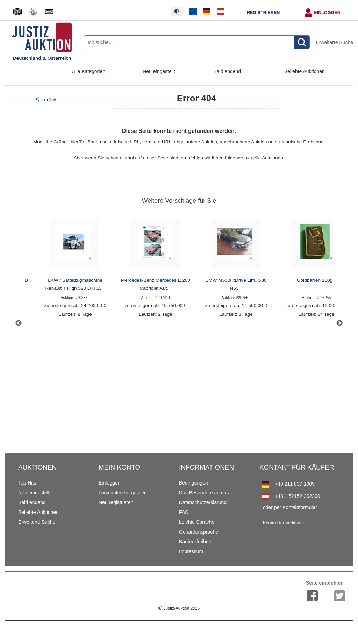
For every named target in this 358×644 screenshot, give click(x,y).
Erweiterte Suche (334, 42)
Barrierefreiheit (195, 542)
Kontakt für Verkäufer (284, 523)
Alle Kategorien (89, 71)
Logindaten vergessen (123, 493)
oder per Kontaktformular (290, 507)
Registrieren (263, 13)
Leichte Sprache (197, 522)
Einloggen (327, 13)
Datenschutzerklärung (203, 502)
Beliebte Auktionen (305, 71)
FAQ (184, 512)
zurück (49, 99)
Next (339, 323)
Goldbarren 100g (315, 280)
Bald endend (227, 71)
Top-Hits (27, 483)
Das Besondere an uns (204, 493)
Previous (19, 323)
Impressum (191, 551)
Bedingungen (194, 483)
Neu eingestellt (159, 71)
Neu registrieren (116, 502)
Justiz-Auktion (179, 608)
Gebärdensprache (199, 532)
